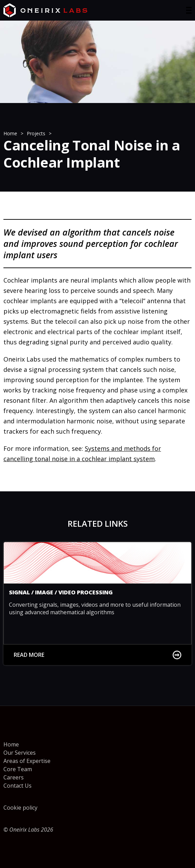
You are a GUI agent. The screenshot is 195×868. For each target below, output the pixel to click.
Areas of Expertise (27, 761)
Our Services (20, 753)
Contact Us (18, 786)
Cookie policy (20, 808)
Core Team (18, 769)
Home (11, 744)
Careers (14, 777)
